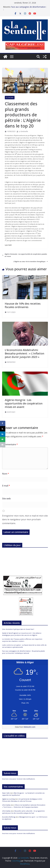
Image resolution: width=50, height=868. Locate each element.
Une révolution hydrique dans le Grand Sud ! (18, 629)
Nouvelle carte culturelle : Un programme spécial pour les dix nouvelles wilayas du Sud (23, 812)
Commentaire (10, 444)
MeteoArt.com (30, 727)
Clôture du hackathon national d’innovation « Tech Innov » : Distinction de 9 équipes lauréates (24, 806)
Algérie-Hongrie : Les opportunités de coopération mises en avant (24, 403)
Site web (6, 499)
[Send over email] (3, 439)
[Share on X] (3, 429)
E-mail (6, 486)
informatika (6, 805)
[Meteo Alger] (25, 711)
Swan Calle (6, 793)
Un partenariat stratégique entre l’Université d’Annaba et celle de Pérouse (22, 800)
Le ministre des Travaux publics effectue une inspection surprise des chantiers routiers (22, 640)
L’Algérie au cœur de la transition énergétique (31, 261)
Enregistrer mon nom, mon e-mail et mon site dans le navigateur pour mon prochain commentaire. (25, 520)
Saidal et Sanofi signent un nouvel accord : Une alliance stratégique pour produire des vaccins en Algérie (22, 634)
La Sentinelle (23, 131)
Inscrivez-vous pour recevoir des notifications (18, 779)
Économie (10, 98)
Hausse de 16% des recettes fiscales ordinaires (23, 305)
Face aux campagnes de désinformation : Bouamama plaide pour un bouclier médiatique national (23, 652)
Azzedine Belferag (9, 817)
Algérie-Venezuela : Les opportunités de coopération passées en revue (25, 255)
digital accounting (8, 799)
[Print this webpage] (3, 445)
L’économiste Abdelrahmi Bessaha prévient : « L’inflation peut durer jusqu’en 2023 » (25, 353)
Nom (6, 474)
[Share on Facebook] (3, 423)
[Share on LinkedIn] (3, 434)
